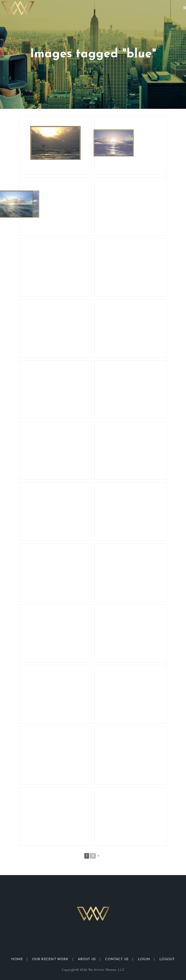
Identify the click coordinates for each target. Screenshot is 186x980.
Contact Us (117, 959)
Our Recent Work (50, 959)
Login (144, 959)
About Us (87, 959)
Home (17, 959)
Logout (167, 959)
